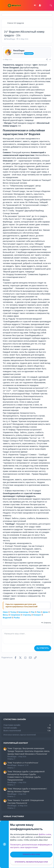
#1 (50, 60)
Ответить (47, 623)
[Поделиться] (47, 60)
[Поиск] (51, 5)
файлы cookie (45, 834)
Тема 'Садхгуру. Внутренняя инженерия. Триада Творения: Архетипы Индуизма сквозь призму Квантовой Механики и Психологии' (29, 751)
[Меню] (4, 5)
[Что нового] (45, 5)
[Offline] (11, 51)
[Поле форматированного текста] (27, 637)
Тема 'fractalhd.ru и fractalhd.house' (23, 763)
